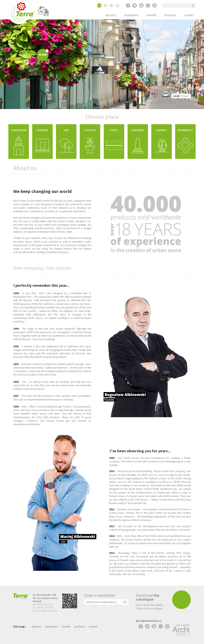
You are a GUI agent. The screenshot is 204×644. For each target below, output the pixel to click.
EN (99, 5)
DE (105, 5)
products (170, 15)
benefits (151, 15)
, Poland (178, 96)
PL (111, 5)
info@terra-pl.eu (49, 611)
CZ (117, 5)
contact (189, 15)
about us (111, 15)
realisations (131, 15)
